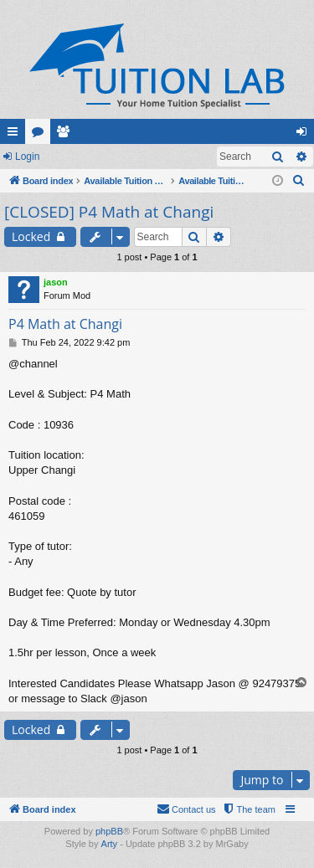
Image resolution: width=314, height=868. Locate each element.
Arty (110, 844)
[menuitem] (299, 181)
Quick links (16, 135)
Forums (41, 135)
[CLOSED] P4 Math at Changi (109, 212)
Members (66, 135)
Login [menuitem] (305, 135)
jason (56, 282)
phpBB (109, 831)
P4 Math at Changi (65, 324)
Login (27, 157)
